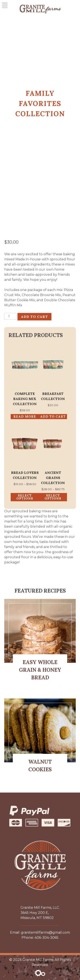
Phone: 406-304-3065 (40, 938)
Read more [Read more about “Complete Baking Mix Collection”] (25, 416)
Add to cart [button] (53, 416)
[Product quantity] (10, 316)
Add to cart (34, 317)
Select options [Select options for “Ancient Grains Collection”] (53, 497)
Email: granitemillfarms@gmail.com (40, 932)
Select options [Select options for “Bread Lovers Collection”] (25, 497)
